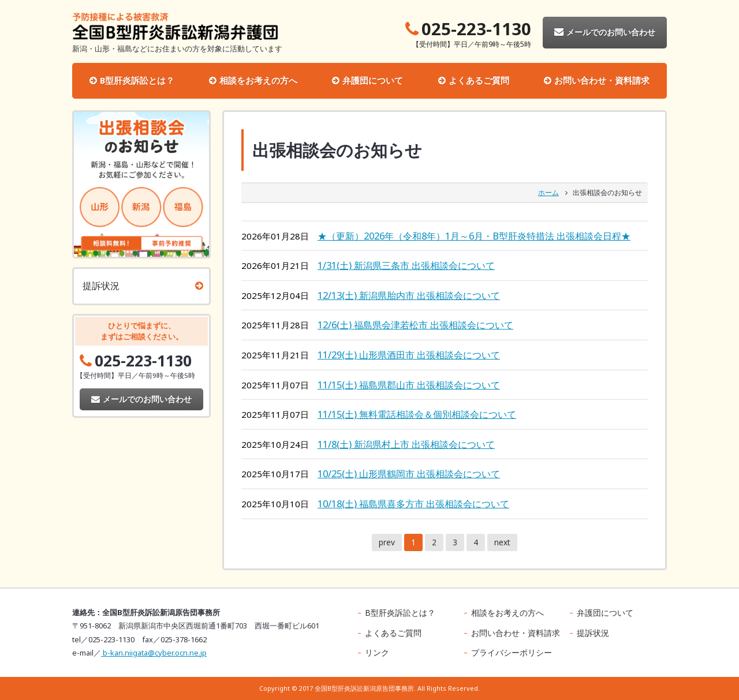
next (502, 542)
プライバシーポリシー (512, 652)
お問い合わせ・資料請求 (602, 80)
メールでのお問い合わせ (605, 32)
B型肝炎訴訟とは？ (137, 80)
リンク (377, 652)
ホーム (548, 192)
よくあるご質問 (479, 80)
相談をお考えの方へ (258, 80)
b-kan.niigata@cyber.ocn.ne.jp (154, 653)
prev (387, 542)
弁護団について (373, 80)
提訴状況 (101, 286)
